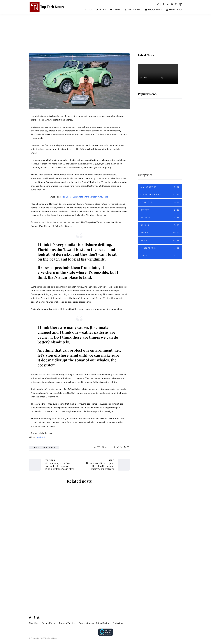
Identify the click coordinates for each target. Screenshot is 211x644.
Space (160, 256)
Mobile (160, 233)
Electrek (41, 437)
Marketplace (174, 10)
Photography (153, 10)
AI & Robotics (160, 187)
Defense (160, 218)
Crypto (101, 10)
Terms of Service (67, 623)
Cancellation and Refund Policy (94, 623)
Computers (160, 202)
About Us (33, 623)
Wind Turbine (50, 447)
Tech (89, 10)
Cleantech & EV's (160, 195)
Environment (133, 10)
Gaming (115, 10)
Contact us (118, 623)
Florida (35, 447)
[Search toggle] (158, 4)
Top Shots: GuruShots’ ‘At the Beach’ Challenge (85, 197)
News (160, 241)
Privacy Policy (48, 623)
